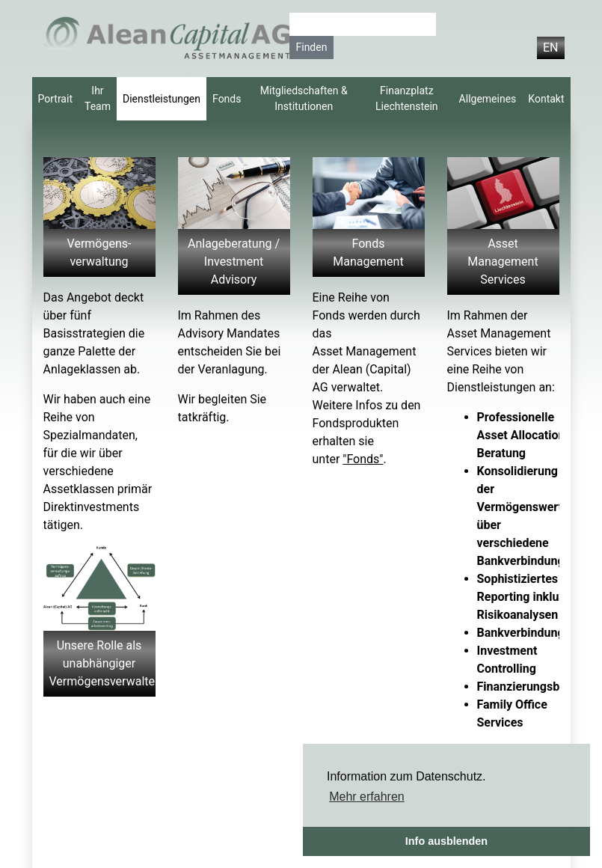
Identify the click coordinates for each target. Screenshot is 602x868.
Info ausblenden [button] (446, 841)
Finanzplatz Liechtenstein (407, 98)
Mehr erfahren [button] (367, 797)
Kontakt (546, 99)
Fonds (227, 99)
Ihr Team (98, 98)
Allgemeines (488, 99)
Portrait (55, 99)
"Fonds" (363, 459)
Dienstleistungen (162, 99)
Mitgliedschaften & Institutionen (304, 98)
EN (551, 48)
